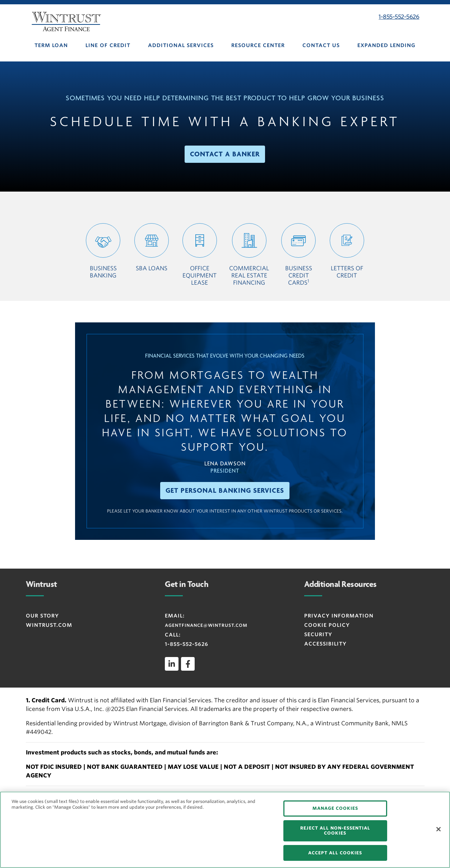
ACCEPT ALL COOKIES (335, 853)
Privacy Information (339, 616)
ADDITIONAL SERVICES (181, 45)
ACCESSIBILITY (325, 644)
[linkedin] (172, 664)
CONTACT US (321, 45)
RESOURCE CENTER (258, 45)
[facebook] (188, 664)
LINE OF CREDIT (108, 45)
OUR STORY (42, 616)
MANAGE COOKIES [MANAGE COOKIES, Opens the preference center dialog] (335, 808)
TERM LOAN (51, 45)
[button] (225, 154)
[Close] (439, 829)
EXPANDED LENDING (386, 45)
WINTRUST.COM (49, 625)
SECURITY (318, 634)
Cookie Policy (327, 625)
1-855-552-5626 (399, 17)
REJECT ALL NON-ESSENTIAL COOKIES (335, 830)
